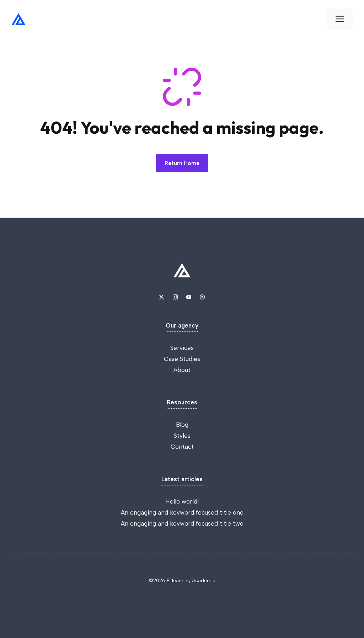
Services (182, 348)
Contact (182, 447)
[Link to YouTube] (189, 297)
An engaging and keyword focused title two (182, 523)
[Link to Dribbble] (202, 297)
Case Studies (182, 359)
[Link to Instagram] (175, 297)
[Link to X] (161, 297)
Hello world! (182, 501)
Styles (182, 436)
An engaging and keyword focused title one (182, 512)
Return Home (182, 163)
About (182, 370)
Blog (182, 425)
